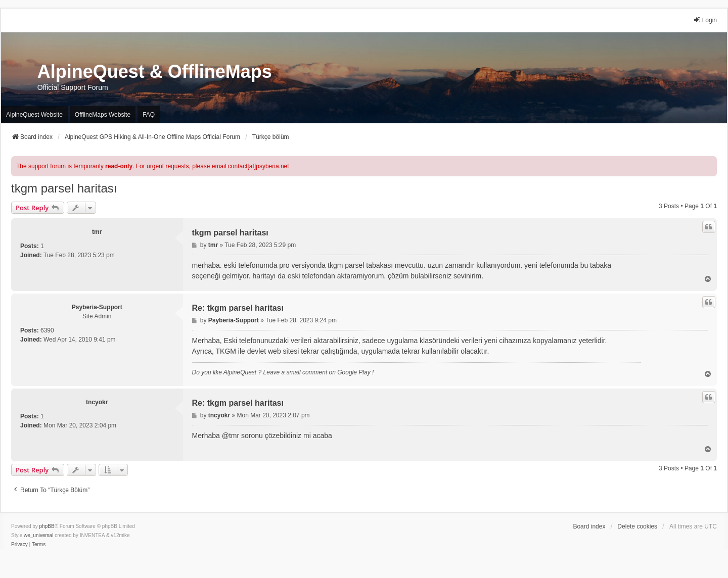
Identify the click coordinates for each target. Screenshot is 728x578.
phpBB (47, 526)
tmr (97, 232)
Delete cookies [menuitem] (637, 526)
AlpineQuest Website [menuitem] (34, 115)
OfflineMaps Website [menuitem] (103, 115)
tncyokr (97, 402)
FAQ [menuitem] (149, 115)
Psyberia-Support (97, 307)
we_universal (38, 535)
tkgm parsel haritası (64, 188)
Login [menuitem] (705, 20)
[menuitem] (19, 545)
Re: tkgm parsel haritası (238, 308)
